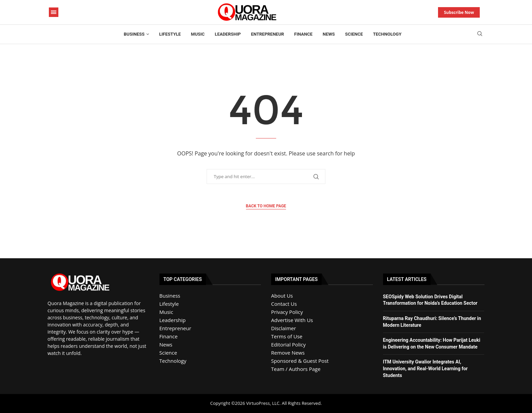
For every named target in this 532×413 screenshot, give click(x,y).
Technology (387, 34)
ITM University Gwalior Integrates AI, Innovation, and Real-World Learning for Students (425, 368)
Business (134, 34)
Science (354, 34)
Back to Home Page (266, 206)
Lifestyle (170, 34)
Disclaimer (283, 328)
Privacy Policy (287, 312)
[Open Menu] (54, 12)
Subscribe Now (459, 12)
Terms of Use (287, 336)
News (329, 34)
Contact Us (284, 304)
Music (198, 34)
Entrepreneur (268, 34)
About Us (282, 296)
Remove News (288, 353)
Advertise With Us (292, 320)
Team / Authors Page (296, 369)
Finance (303, 34)
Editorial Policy (288, 344)
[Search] (480, 34)
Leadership (228, 34)
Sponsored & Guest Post (300, 361)
